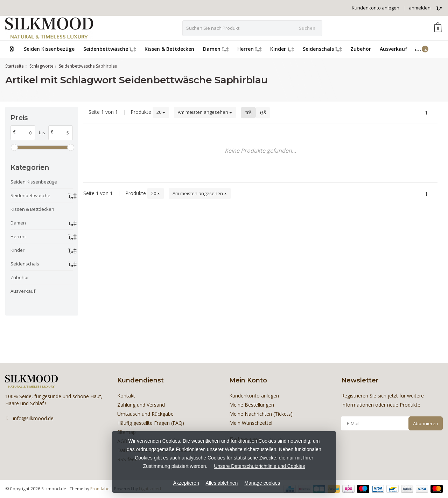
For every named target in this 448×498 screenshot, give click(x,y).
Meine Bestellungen (252, 405)
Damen (216, 49)
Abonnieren (426, 423)
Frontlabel (100, 489)
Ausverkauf (394, 49)
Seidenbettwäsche (110, 49)
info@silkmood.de (33, 418)
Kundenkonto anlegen (376, 8)
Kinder (282, 49)
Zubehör (361, 49)
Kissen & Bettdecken (169, 49)
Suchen (307, 28)
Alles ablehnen (222, 483)
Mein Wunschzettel (251, 423)
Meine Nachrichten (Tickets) (261, 414)
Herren (250, 49)
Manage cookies (262, 483)
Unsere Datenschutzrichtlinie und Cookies (259, 466)
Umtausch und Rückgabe (145, 414)
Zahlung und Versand (141, 405)
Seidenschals (322, 49)
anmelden (420, 8)
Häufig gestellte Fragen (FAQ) (151, 423)
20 (161, 112)
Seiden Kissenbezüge (49, 49)
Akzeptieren (186, 483)
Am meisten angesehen (205, 112)
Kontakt (126, 396)
